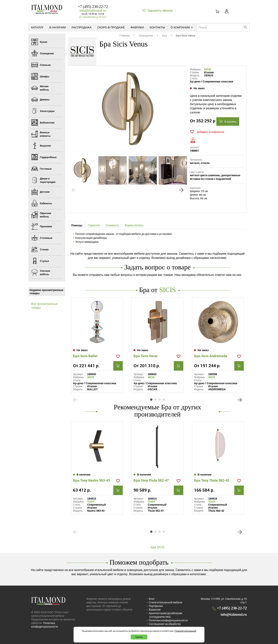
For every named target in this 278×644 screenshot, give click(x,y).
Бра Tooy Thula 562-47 (151, 480)
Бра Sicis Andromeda (211, 356)
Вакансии (155, 609)
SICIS (208, 69)
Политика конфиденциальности (168, 620)
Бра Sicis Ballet (85, 356)
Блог (152, 599)
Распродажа (82, 27)
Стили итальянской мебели (165, 602)
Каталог (37, 27)
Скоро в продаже (111, 27)
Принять (139, 637)
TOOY (91, 502)
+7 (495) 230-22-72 (93, 7)
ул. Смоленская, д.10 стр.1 (93, 17)
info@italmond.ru (93, 10)
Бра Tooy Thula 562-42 (212, 480)
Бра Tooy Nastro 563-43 (91, 480)
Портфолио (156, 606)
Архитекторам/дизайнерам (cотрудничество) (165, 615)
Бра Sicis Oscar (146, 356)
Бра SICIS (157, 547)
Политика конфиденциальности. (45, 625)
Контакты (157, 27)
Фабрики (137, 27)
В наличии (58, 27)
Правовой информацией (186, 631)
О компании (182, 27)
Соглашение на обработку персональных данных (165, 626)
